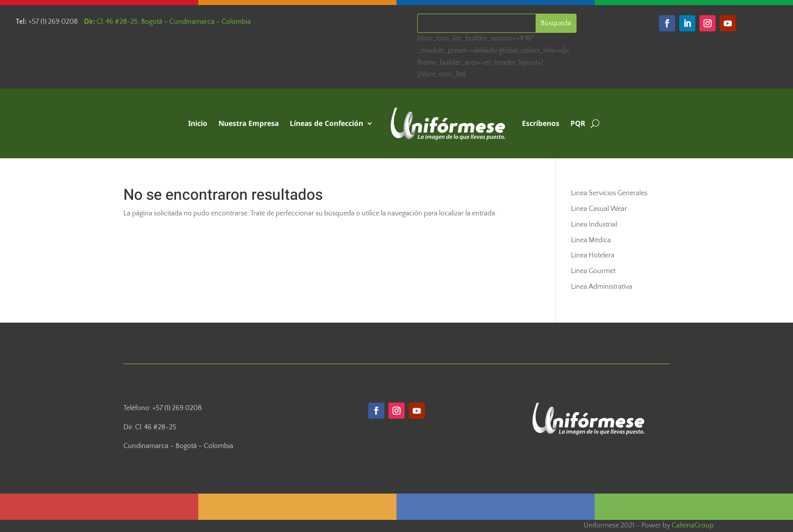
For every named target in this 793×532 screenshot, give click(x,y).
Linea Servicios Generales (609, 193)
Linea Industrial (594, 225)
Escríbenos (541, 123)
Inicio (198, 123)
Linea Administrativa (602, 287)
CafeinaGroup (693, 525)
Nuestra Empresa (249, 123)
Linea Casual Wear (599, 209)
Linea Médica (591, 240)
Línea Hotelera (593, 255)
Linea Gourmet (593, 271)
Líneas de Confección (326, 123)
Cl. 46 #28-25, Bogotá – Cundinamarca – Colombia (167, 22)
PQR (578, 123)
